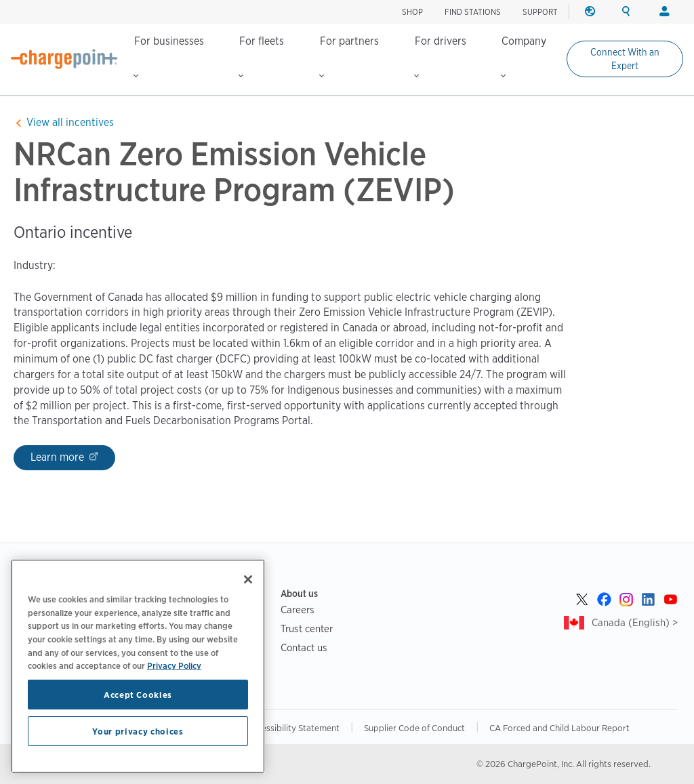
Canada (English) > (635, 622)
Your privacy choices (138, 731)
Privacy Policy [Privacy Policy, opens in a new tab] (174, 665)
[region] (138, 666)
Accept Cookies (138, 695)
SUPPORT (540, 12)
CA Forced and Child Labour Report (559, 728)
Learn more (59, 457)
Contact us (304, 647)
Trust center (307, 628)
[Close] (248, 579)
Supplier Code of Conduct (414, 728)
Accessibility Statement (293, 728)
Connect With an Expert (625, 59)
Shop (412, 12)
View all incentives (70, 122)
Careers (298, 610)
